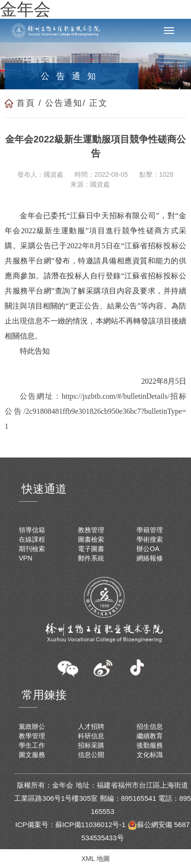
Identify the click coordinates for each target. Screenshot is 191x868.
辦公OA (148, 549)
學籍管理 (150, 530)
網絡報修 (150, 558)
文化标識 (150, 755)
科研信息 (91, 736)
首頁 (26, 103)
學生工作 (32, 745)
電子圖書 (91, 549)
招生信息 (150, 726)
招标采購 (91, 745)
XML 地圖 (95, 859)
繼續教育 (150, 736)
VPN (26, 558)
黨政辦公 (32, 726)
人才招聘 (91, 726)
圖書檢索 (91, 539)
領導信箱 (32, 530)
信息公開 (91, 755)
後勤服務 (150, 745)
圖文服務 (32, 755)
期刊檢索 (32, 549)
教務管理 (91, 530)
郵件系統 (91, 558)
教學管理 (32, 736)
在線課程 (32, 539)
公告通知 (64, 103)
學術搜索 (150, 539)
